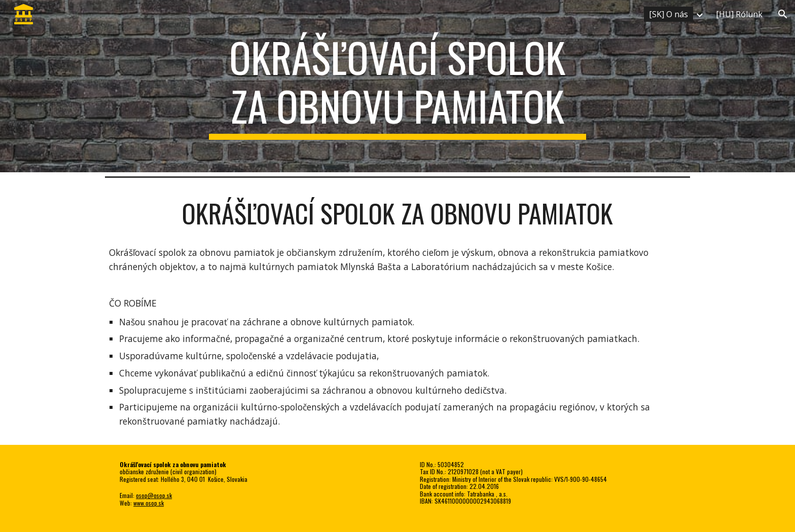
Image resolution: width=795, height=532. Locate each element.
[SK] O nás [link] (668, 14)
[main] (397, 86)
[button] (783, 14)
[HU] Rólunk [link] (739, 14)
